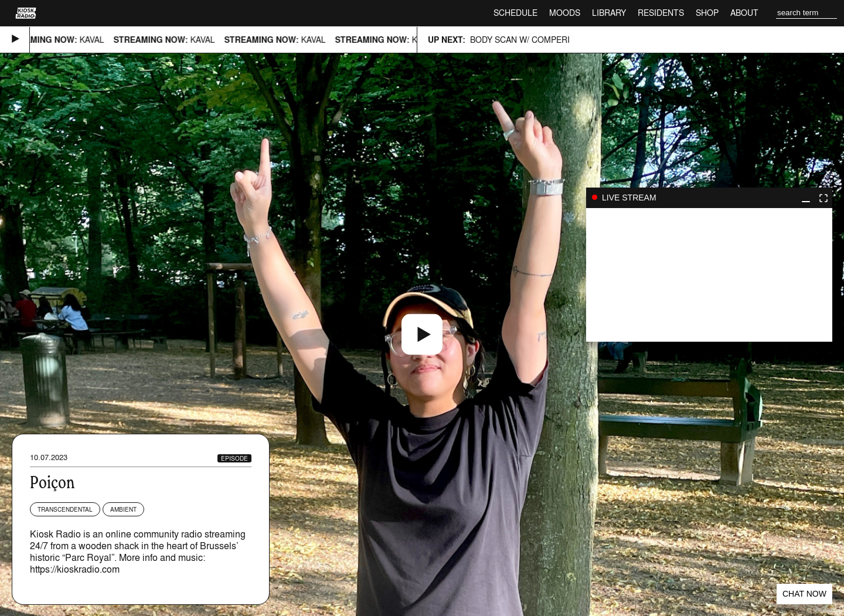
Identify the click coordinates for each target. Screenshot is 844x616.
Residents (661, 13)
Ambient (123, 509)
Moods (565, 13)
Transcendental (65, 509)
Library (609, 13)
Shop (707, 13)
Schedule (515, 13)
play (709, 275)
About (744, 13)
